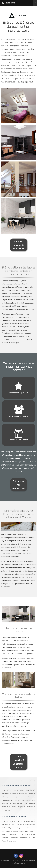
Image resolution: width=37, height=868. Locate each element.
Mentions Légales (19, 863)
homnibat (19, 3)
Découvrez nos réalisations (19, 485)
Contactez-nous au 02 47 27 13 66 (19, 245)
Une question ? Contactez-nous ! (18, 762)
